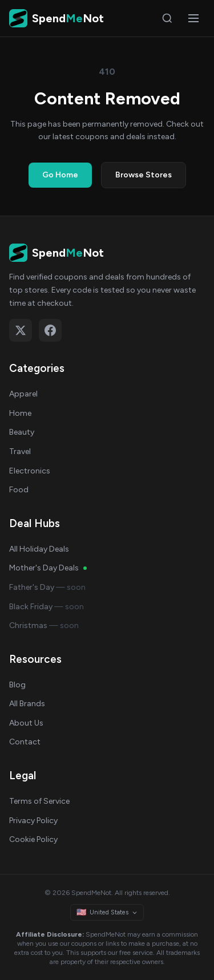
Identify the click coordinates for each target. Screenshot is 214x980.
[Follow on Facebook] (50, 330)
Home (20, 413)
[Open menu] (193, 18)
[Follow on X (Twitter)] (21, 330)
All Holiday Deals (39, 549)
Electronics (30, 471)
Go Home (60, 175)
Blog (17, 685)
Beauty (22, 432)
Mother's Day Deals (48, 568)
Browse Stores (144, 175)
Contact (25, 742)
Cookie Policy (33, 839)
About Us (26, 723)
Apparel (23, 394)
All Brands (27, 704)
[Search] (167, 18)
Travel (20, 451)
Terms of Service (39, 801)
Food (19, 490)
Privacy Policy (33, 821)
